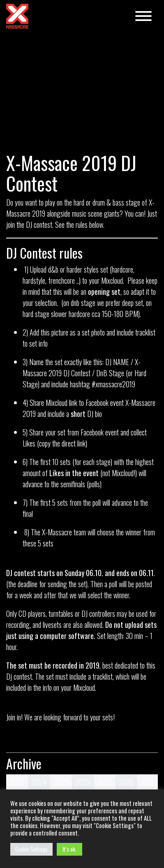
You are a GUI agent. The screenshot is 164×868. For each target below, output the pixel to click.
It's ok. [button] (69, 849)
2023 (61, 782)
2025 (17, 782)
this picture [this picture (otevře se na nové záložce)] (54, 332)
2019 (148, 782)
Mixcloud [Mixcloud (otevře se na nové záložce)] (112, 280)
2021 (105, 782)
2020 (126, 782)
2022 (83, 782)
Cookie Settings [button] (31, 849)
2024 (39, 782)
